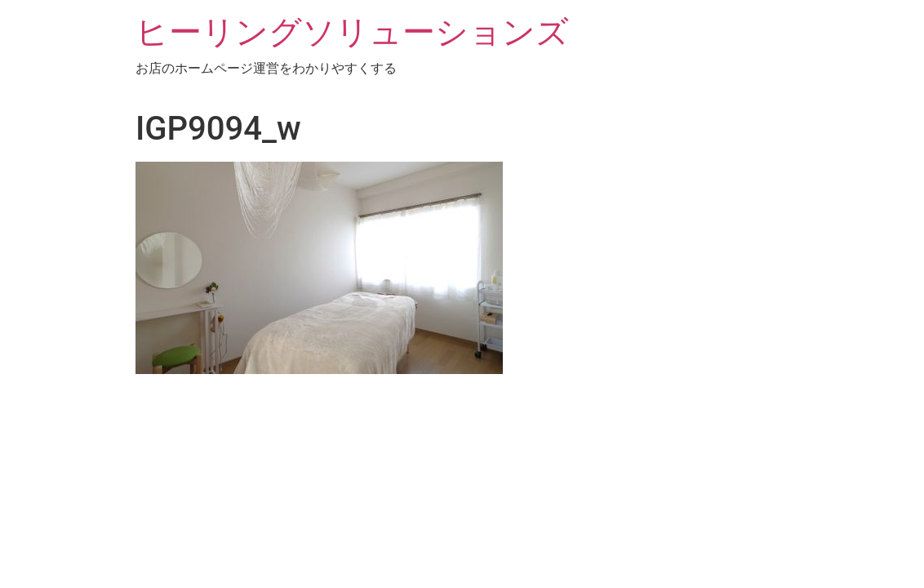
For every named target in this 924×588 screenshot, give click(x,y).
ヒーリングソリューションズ (352, 32)
